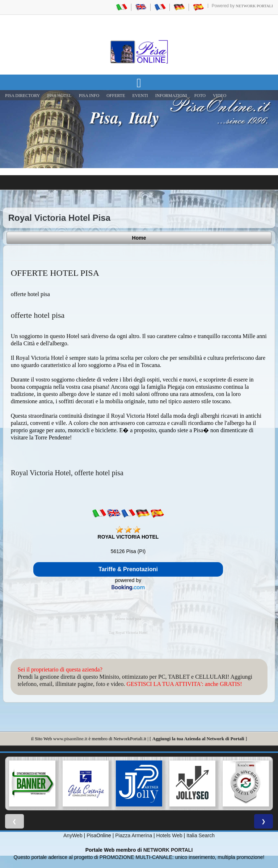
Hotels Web (169, 835)
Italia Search (201, 835)
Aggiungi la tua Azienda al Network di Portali (198, 739)
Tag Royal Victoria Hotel (128, 633)
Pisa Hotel (59, 96)
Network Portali (254, 6)
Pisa (91, 835)
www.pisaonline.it (70, 739)
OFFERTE (116, 96)
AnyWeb (73, 835)
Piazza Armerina (134, 835)
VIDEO (220, 96)
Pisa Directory (22, 96)
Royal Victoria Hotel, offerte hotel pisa (67, 473)
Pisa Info (89, 96)
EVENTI (140, 96)
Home (139, 238)
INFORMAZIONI (171, 96)
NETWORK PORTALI (168, 850)
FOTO (200, 96)
